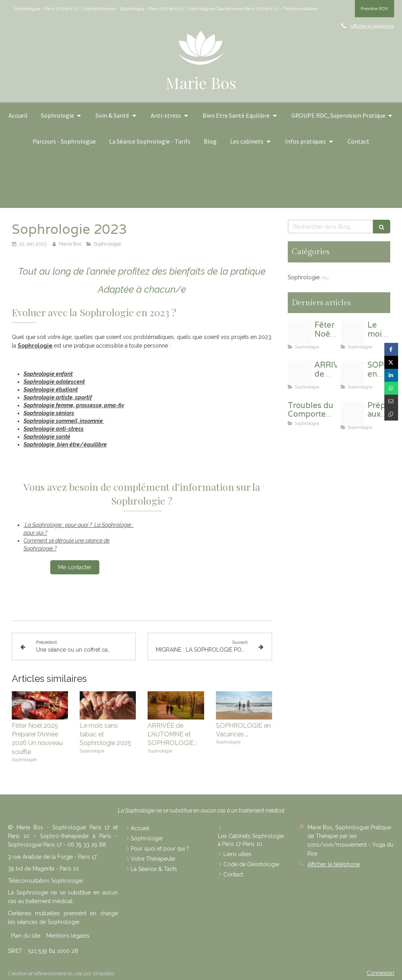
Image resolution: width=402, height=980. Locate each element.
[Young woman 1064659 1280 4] (353, 413)
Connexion (380, 973)
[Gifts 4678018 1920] (300, 333)
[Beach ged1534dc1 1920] (353, 373)
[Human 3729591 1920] (300, 373)
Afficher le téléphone (372, 26)
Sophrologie (35, 346)
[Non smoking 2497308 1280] (353, 333)
